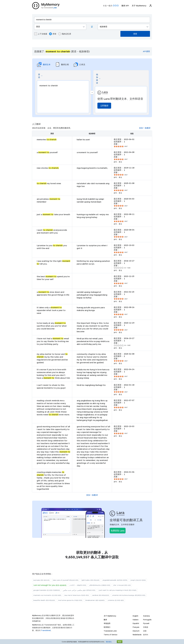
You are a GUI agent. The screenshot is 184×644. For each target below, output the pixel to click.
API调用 (146, 51)
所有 (53, 34)
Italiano (136, 620)
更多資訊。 (109, 642)
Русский (146, 623)
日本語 (146, 627)
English (135, 616)
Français (136, 627)
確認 (120, 642)
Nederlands (137, 635)
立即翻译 (104, 106)
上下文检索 (41, 34)
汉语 (145, 631)
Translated (46, 630)
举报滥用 (107, 623)
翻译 (105, 620)
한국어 (146, 635)
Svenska (146, 616)
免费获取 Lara (118, 531)
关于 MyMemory (139, 6)
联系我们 (107, 627)
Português (147, 620)
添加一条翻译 (145, 128)
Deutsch (136, 631)
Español (136, 623)
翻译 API (125, 6)
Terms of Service (110, 635)
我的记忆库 (65, 34)
